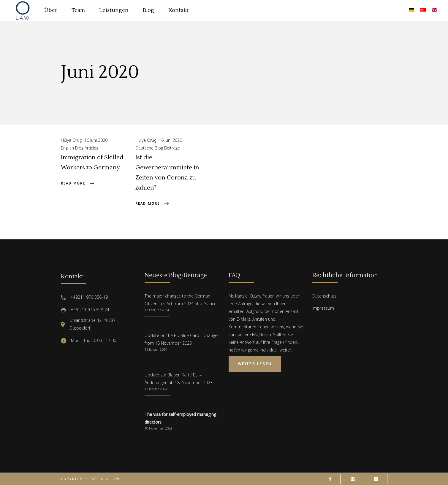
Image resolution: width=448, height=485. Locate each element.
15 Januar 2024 (156, 349)
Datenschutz (324, 296)
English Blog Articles (80, 148)
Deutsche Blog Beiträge (158, 148)
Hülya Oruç (72, 140)
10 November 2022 (158, 428)
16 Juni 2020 (96, 140)
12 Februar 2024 (157, 310)
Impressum (323, 308)
